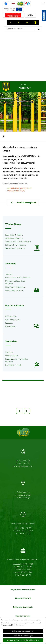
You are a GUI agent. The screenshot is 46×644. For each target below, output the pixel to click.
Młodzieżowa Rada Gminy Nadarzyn (15, 282)
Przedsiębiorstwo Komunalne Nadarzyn (16, 360)
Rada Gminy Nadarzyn (14, 235)
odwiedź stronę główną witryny (20, 188)
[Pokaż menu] (43, 3)
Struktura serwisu (23, 616)
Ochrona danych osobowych (23, 631)
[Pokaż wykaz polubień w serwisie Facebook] (44, 16)
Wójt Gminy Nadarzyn (14, 238)
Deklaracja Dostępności (23, 607)
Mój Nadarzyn (11, 316)
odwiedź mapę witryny (16, 191)
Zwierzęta (9, 352)
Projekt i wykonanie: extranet (23, 589)
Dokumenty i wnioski (13, 365)
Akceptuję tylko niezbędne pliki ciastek (23, 640)
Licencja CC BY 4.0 (23, 598)
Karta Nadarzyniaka (13, 320)
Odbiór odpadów (12, 356)
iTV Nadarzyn (11, 326)
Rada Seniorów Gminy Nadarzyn (18, 278)
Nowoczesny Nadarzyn (14, 290)
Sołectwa (9, 274)
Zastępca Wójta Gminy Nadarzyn (18, 242)
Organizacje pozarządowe (15, 287)
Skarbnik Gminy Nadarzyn (15, 248)
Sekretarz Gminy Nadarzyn (16, 245)
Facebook (9, 323)
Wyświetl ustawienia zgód (23, 636)
